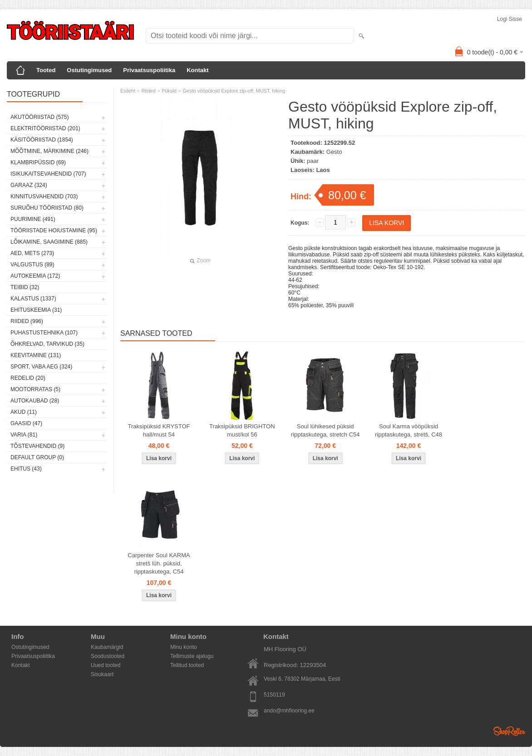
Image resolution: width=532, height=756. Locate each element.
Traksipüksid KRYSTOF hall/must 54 (159, 430)
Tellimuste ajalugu (192, 656)
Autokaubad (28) (35, 401)
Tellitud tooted (187, 665)
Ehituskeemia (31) (36, 310)
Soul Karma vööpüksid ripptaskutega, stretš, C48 (409, 430)
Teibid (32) (25, 287)
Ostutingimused (89, 70)
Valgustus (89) (32, 265)
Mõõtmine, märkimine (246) (49, 151)
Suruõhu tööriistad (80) (47, 208)
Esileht (128, 91)
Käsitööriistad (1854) (42, 140)
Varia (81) (24, 435)
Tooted (46, 70)
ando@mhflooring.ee (289, 711)
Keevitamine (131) (36, 355)
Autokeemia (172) (35, 276)
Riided (148, 91)
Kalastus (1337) (33, 299)
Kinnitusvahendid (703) (44, 196)
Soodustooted (108, 656)
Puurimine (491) (33, 219)
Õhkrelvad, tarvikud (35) (47, 344)
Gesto (334, 152)
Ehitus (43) (26, 469)
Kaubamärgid (107, 647)
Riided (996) (27, 321)
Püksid (169, 91)
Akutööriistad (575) (39, 117)
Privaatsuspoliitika (149, 70)
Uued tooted (106, 665)
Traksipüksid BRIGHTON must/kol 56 (242, 430)
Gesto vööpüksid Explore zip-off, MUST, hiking (234, 91)
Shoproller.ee (509, 731)
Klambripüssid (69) (38, 162)
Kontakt (197, 70)
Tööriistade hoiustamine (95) (54, 231)
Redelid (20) (28, 378)
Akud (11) (24, 412)
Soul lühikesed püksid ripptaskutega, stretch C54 (325, 430)
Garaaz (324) (29, 185)
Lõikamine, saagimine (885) (49, 242)
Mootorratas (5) (35, 389)
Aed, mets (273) (32, 253)
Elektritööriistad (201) (45, 128)
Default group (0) (37, 457)
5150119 (274, 695)
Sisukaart (102, 674)
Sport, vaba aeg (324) (41, 367)
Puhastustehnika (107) (44, 333)
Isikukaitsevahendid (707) (48, 174)
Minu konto (184, 647)
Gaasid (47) (26, 423)
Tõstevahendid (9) (37, 446)
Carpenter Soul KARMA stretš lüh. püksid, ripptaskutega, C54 (159, 563)
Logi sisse (510, 19)
